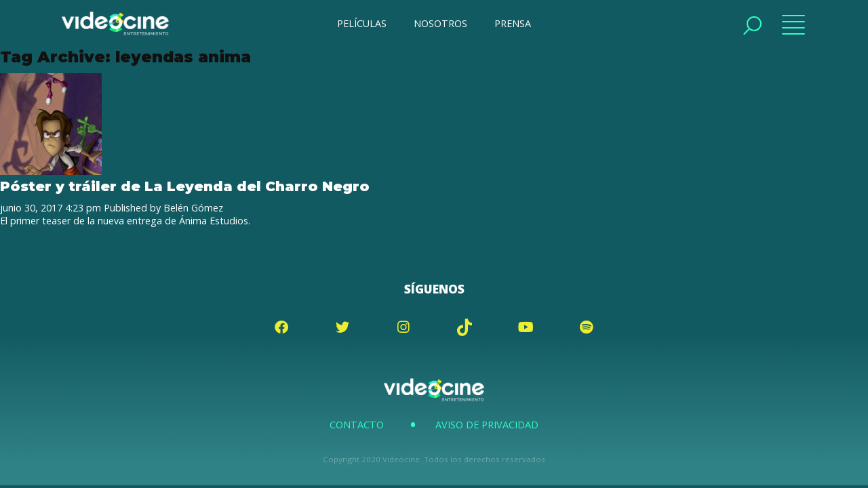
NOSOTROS (440, 23)
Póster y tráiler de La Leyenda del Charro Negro (185, 186)
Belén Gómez (193, 208)
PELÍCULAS (362, 23)
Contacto (357, 425)
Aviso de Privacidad (487, 425)
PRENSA (513, 23)
